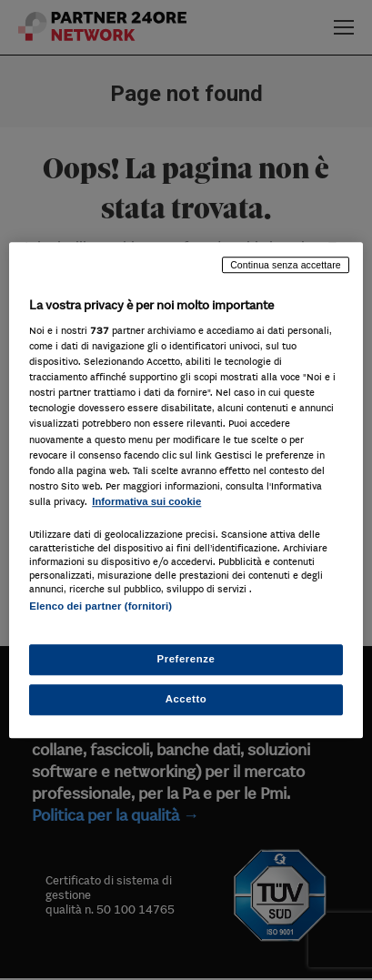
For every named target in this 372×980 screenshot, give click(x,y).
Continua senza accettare (286, 265)
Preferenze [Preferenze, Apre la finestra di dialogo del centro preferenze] (186, 659)
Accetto (186, 699)
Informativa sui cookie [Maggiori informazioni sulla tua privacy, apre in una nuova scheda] (146, 501)
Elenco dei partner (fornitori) (101, 606)
